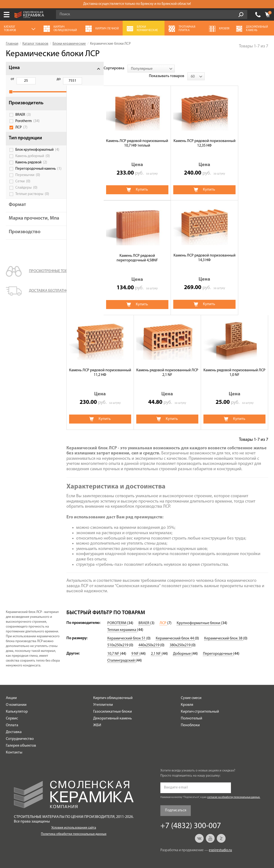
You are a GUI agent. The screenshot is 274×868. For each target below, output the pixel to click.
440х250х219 (149, 638)
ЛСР (21, 133)
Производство (25, 250)
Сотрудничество (20, 731)
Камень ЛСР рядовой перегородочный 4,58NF (235, 136)
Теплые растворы (32, 207)
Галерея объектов (21, 738)
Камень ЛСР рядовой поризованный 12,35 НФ (167, 136)
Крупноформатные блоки (199, 615)
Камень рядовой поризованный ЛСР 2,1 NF (234, 250)
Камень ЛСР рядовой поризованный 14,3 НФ (100, 250)
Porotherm (27, 126)
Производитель (26, 108)
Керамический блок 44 (175, 631)
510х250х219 (118, 638)
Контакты (14, 745)
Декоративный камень (113, 711)
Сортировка (77, 68)
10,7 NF (114, 646)
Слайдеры (26, 200)
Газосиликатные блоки (113, 704)
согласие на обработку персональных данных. (234, 790)
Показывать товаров (230, 68)
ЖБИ (97, 717)
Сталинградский (121, 653)
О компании (16, 697)
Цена (14, 68)
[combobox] (114, 69)
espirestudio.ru (220, 843)
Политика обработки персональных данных (74, 826)
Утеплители (103, 697)
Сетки (23, 194)
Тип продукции (25, 143)
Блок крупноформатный (34, 157)
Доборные (182, 646)
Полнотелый (192, 711)
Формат (17, 217)
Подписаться (176, 803)
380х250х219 (180, 638)
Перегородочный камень (36, 179)
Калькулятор (17, 704)
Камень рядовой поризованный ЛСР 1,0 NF (100, 365)
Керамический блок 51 (127, 631)
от (12, 79)
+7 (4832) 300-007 (258, 15)
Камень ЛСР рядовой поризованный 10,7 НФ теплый (100, 136)
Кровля (187, 697)
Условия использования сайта (74, 820)
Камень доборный (33, 165)
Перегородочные (218, 646)
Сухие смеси (191, 690)
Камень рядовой (31, 171)
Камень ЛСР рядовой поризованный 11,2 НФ (167, 250)
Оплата (12, 717)
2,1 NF (156, 646)
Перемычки (28, 188)
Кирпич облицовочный (113, 690)
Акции (11, 690)
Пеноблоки (190, 717)
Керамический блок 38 (224, 631)
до (37, 79)
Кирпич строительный (200, 704)
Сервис (12, 711)
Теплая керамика (122, 622)
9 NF (135, 646)
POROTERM (117, 615)
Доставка (14, 724)
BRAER (23, 120)
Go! (241, 15)
